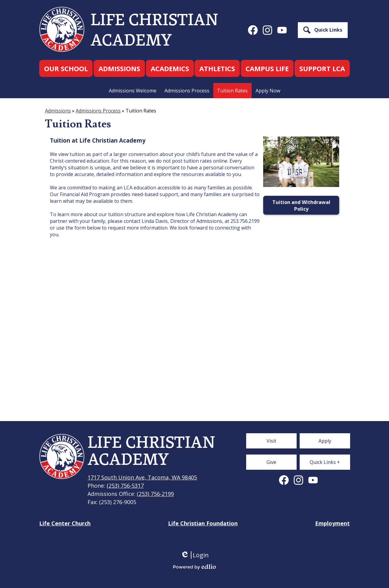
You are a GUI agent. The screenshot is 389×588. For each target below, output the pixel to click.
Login (195, 555)
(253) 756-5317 (125, 486)
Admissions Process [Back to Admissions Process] (98, 111)
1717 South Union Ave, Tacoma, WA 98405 (142, 477)
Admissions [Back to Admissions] (58, 111)
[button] (66, 68)
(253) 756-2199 (155, 494)
